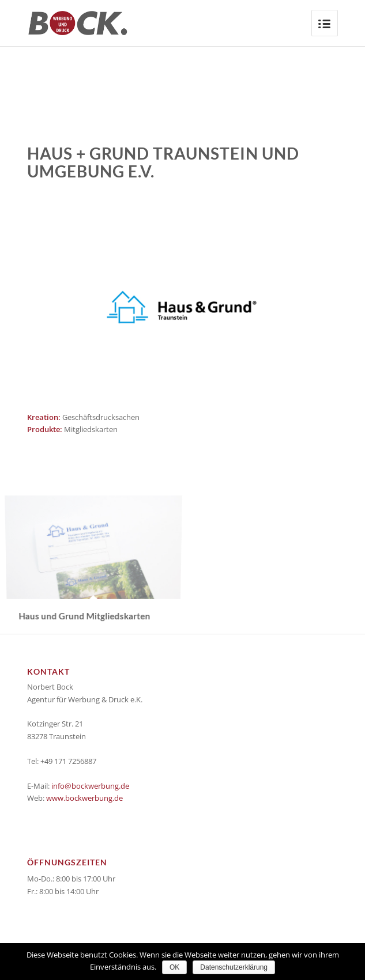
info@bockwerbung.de (90, 786)
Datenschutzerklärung (234, 967)
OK (174, 967)
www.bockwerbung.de (84, 798)
